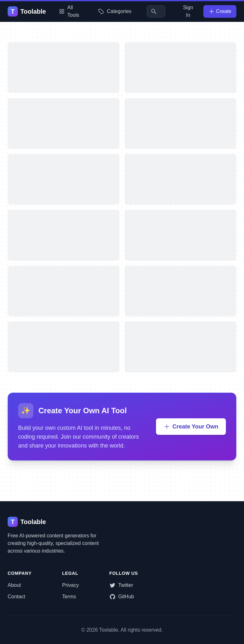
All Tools (69, 11)
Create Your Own (191, 427)
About (14, 585)
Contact (16, 597)
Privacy (70, 585)
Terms (69, 597)
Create (220, 11)
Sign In (188, 11)
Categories (115, 11)
